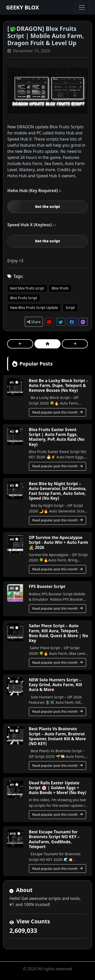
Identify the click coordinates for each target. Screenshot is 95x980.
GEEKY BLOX (23, 7)
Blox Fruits (60, 288)
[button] (49, 322)
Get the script (48, 206)
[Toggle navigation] (82, 7)
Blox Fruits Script (24, 298)
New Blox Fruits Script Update (34, 307)
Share (34, 322)
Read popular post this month (58, 412)
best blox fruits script (27, 288)
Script (70, 307)
